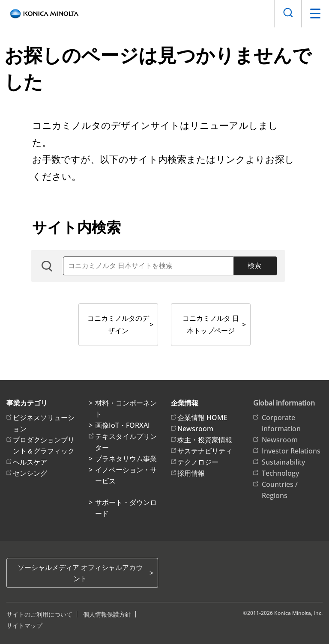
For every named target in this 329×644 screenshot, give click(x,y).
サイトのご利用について (39, 614)
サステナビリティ (205, 451)
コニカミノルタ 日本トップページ (211, 324)
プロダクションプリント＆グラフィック (44, 445)
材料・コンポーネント (126, 408)
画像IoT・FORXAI (123, 425)
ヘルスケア (30, 462)
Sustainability (283, 462)
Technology (280, 473)
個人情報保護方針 (107, 614)
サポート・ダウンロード (126, 508)
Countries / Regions (280, 490)
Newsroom (195, 429)
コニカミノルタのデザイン (118, 324)
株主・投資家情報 (205, 440)
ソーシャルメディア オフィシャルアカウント (80, 573)
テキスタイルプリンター (126, 442)
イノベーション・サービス (126, 475)
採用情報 (191, 473)
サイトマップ (24, 625)
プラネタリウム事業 (126, 459)
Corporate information (281, 423)
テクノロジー (198, 462)
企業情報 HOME (202, 417)
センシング (30, 473)
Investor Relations (291, 451)
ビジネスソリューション (44, 423)
